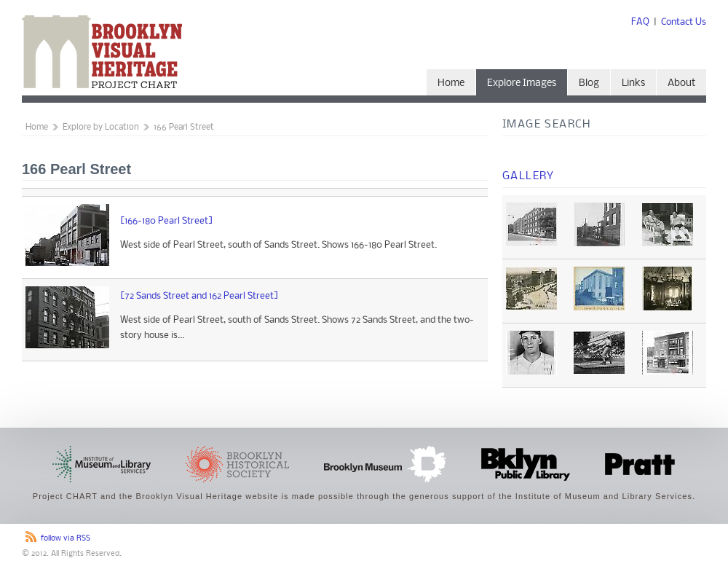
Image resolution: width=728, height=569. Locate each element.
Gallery (529, 176)
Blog (589, 83)
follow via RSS (66, 539)
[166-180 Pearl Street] (167, 221)
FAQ (640, 22)
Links (633, 83)
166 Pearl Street (184, 127)
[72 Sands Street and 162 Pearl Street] (199, 296)
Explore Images (522, 83)
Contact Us (684, 22)
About (681, 83)
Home (451, 83)
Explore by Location (101, 127)
